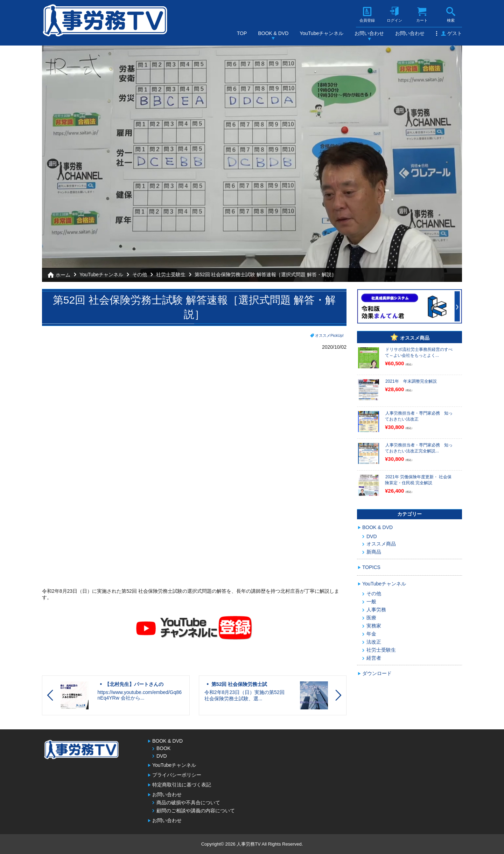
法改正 (374, 642)
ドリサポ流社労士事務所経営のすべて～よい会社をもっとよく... (419, 352)
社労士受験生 (171, 275)
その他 (140, 275)
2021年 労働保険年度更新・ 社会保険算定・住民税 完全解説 (418, 480)
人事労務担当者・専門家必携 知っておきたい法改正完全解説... (419, 448)
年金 (371, 634)
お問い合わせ (369, 33)
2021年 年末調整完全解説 (411, 381)
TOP (242, 33)
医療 (371, 618)
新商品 (374, 552)
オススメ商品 (381, 544)
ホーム (63, 275)
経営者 (374, 658)
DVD (372, 536)
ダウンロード (377, 673)
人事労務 (376, 610)
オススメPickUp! (329, 335)
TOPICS (371, 567)
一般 (371, 602)
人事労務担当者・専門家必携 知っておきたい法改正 (419, 416)
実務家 (374, 626)
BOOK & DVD (273, 33)
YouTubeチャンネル (321, 33)
